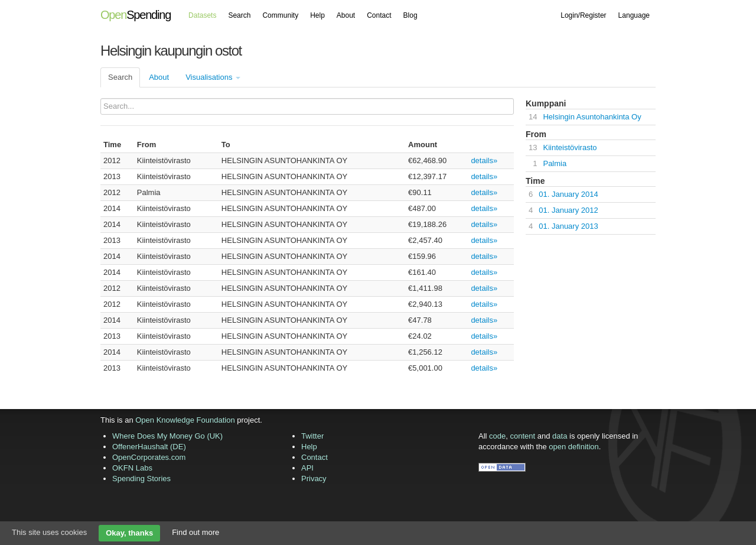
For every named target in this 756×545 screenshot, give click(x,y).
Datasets (202, 15)
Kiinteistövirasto (570, 147)
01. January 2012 (568, 210)
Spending (136, 15)
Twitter (312, 436)
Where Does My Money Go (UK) (167, 436)
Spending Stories (141, 479)
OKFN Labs (132, 468)
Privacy (314, 479)
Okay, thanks (129, 533)
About (346, 15)
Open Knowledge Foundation (185, 420)
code (497, 436)
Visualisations (213, 77)
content (523, 436)
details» (484, 160)
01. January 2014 (568, 194)
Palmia (555, 163)
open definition (574, 447)
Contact (379, 15)
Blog (410, 15)
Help (317, 15)
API (307, 468)
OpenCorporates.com (149, 457)
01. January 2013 (568, 226)
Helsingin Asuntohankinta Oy (592, 117)
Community (280, 15)
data (560, 436)
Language (634, 15)
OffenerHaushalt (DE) (149, 447)
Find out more (195, 532)
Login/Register (583, 15)
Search (239, 15)
